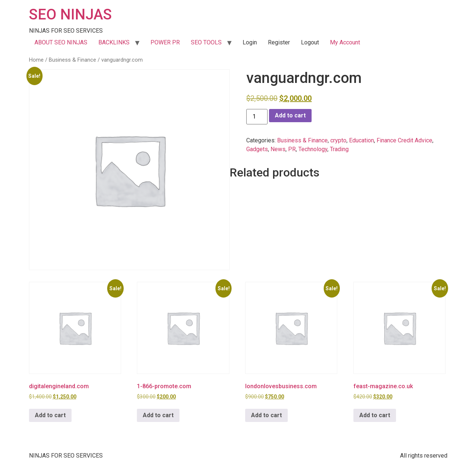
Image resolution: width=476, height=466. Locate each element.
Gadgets (257, 149)
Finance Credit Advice (404, 140)
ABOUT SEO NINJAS (61, 42)
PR (292, 149)
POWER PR (165, 42)
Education (361, 140)
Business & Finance (72, 60)
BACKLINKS (114, 42)
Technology (313, 149)
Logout (310, 42)
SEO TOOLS (206, 42)
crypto (338, 140)
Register (279, 42)
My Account (345, 42)
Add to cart (290, 115)
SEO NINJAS (70, 14)
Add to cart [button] (50, 415)
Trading (339, 149)
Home (36, 60)
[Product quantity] (257, 117)
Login (250, 42)
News (278, 149)
